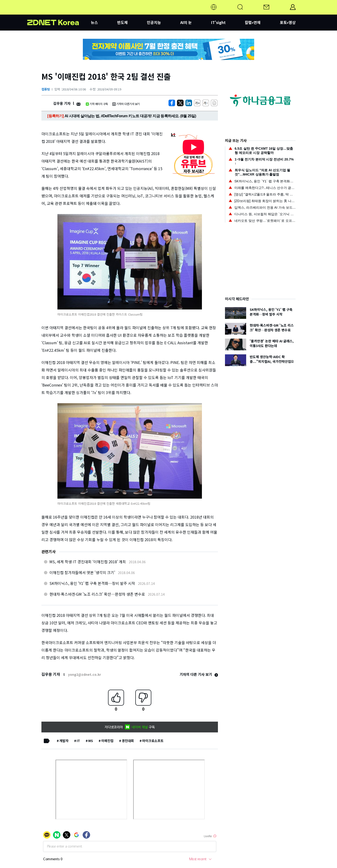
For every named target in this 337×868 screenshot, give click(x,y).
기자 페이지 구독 (97, 104)
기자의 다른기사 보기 (126, 104)
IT (78, 741)
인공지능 (154, 22)
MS (91, 741)
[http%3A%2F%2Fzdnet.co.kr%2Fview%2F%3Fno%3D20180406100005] (189, 103)
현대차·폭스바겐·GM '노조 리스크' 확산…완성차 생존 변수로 (97, 594)
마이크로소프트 (153, 741)
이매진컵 (107, 741)
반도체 (122, 22)
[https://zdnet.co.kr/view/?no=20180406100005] (172, 103)
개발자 (64, 741)
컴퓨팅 (46, 89)
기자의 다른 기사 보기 (199, 674)
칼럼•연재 (253, 22)
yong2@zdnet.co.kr (84, 674)
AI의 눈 (186, 22)
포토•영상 (288, 22)
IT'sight (218, 22)
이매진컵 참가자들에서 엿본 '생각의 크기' (82, 572)
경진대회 (128, 741)
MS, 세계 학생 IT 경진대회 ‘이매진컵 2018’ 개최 (88, 562)
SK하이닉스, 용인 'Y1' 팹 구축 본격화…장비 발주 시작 (92, 583)
